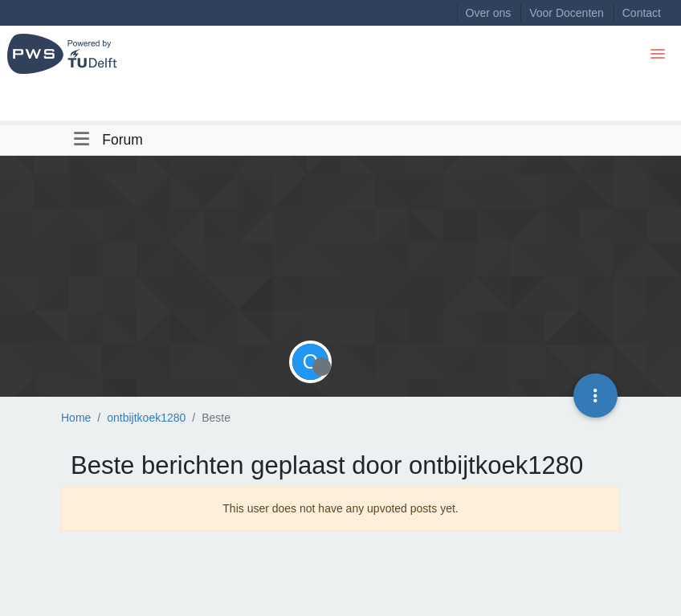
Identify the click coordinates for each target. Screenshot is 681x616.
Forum (122, 140)
